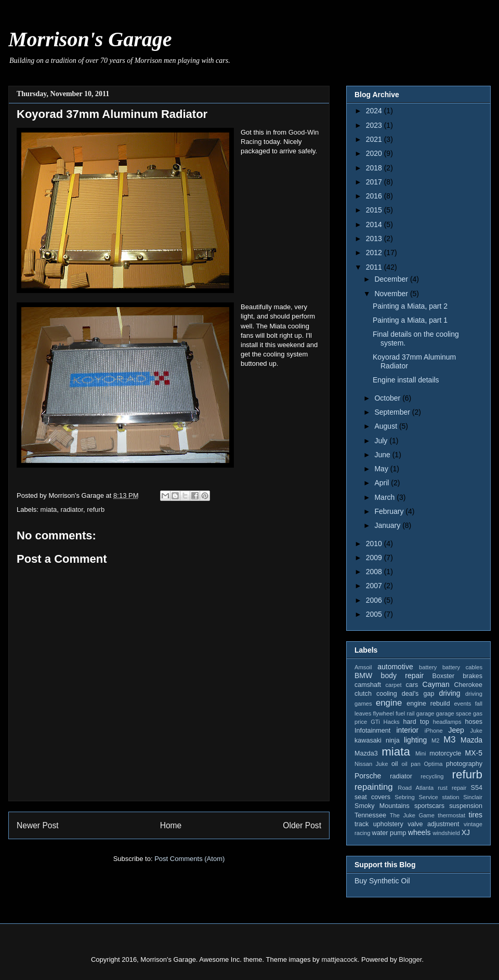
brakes (472, 676)
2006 (375, 600)
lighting (415, 740)
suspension (466, 806)
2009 (375, 558)
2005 (375, 614)
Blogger (410, 959)
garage (425, 713)
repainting (374, 787)
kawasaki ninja (377, 740)
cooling (387, 694)
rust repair (452, 788)
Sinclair (473, 797)
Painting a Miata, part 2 (410, 306)
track (362, 824)
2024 (375, 111)
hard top (416, 722)
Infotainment (372, 731)
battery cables (462, 667)
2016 (375, 196)
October (388, 398)
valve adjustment (433, 824)
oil (395, 764)
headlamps (447, 722)
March (385, 497)
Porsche (368, 776)
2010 (375, 544)
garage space (454, 713)
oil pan (411, 764)
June (383, 455)
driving (449, 693)
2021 (375, 139)
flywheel (384, 713)
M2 (436, 740)
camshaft (368, 685)
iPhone (434, 731)
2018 (375, 168)
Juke (476, 731)
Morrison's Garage (90, 39)
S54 (477, 788)
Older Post (302, 825)
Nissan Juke (371, 764)
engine (389, 703)
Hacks (392, 722)
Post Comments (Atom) (189, 859)
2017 (375, 182)
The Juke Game (412, 815)
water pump (389, 833)
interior (407, 730)
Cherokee (468, 685)
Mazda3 (366, 753)
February (390, 511)
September (393, 412)
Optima (433, 764)
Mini (421, 753)
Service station (439, 797)
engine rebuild (428, 704)
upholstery (388, 824)
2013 (375, 239)
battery (428, 667)
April (383, 483)
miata (49, 509)
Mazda (471, 740)
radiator (72, 509)
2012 (375, 253)
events (462, 704)
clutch (363, 694)
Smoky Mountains (382, 806)
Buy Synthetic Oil (382, 881)
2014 (375, 224)
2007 (375, 586)
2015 (375, 210)
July (382, 441)
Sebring (405, 797)
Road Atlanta (416, 788)
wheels (419, 832)
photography (464, 764)
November (392, 294)
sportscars (429, 806)
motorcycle (445, 753)
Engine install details (406, 380)
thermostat (451, 815)
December (392, 279)
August (386, 426)
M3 (449, 740)
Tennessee (370, 815)
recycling (432, 776)
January (388, 525)
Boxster (444, 676)
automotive (395, 667)
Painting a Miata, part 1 (410, 320)
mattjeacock (339, 959)
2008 (375, 572)
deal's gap (418, 694)
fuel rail (405, 713)
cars (412, 685)
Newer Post (38, 825)
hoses (474, 722)
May (382, 469)
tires (476, 815)
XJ (466, 832)
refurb (96, 509)
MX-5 (474, 753)
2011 (375, 267)
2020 (375, 153)
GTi (375, 722)
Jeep (456, 730)
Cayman (436, 684)
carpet (393, 685)
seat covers (372, 797)
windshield (446, 833)
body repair (403, 676)
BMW (363, 676)
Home (171, 825)
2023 (375, 125)
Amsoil (363, 667)
